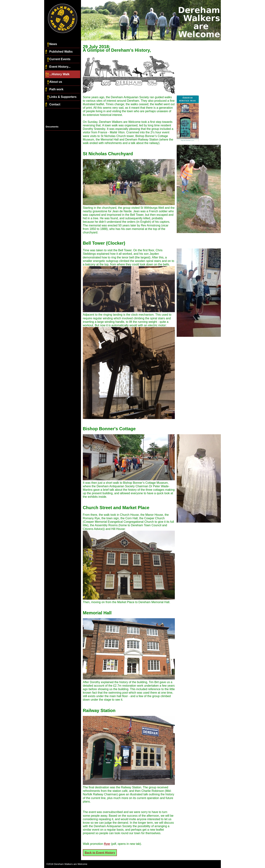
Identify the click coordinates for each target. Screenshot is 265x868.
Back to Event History (100, 853)
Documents (52, 127)
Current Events (58, 59)
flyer (107, 844)
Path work (54, 90)
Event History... (58, 67)
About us (53, 82)
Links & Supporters (61, 97)
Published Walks (59, 52)
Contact (53, 105)
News (51, 44)
